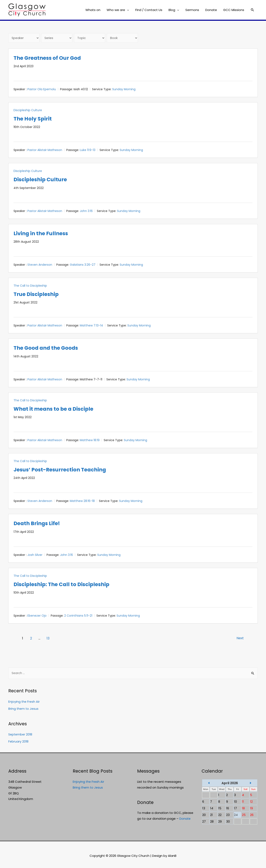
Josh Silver (35, 555)
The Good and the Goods (50, 348)
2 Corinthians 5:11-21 (78, 616)
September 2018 (21, 735)
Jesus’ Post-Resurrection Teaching (66, 470)
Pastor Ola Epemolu (42, 90)
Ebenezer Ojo (37, 616)
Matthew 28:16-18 (82, 501)
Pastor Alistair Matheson (45, 150)
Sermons (192, 10)
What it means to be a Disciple (60, 409)
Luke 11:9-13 (88, 150)
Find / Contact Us (149, 10)
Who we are (116, 10)
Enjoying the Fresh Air (24, 702)
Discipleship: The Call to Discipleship (69, 585)
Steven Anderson (40, 265)
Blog (172, 10)
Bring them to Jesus (24, 709)
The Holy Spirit (35, 119)
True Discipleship (40, 294)
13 (48, 639)
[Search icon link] (252, 10)
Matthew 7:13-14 (91, 326)
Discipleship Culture (28, 111)
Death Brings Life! (40, 524)
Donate (211, 10)
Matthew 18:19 (90, 441)
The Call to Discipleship (30, 286)
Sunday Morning (124, 90)
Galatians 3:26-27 (83, 265)
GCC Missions (234, 10)
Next (239, 639)
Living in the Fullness (45, 234)
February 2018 (19, 742)
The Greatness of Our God (52, 58)
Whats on (93, 10)
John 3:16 (86, 211)
